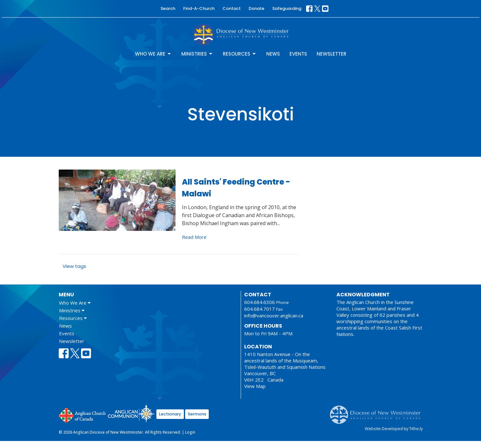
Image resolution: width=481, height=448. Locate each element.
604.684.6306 (259, 302)
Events (298, 54)
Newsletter (331, 54)
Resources (240, 54)
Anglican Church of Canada (83, 414)
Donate (256, 8)
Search (168, 8)
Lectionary (170, 414)
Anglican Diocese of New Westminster (377, 412)
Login (190, 432)
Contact (232, 8)
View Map (255, 386)
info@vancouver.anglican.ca (274, 315)
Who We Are (153, 54)
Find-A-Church (199, 8)
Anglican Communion (131, 413)
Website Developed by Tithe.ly (394, 429)
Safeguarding (287, 8)
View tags (74, 266)
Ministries (197, 54)
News (273, 54)
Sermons (197, 414)
